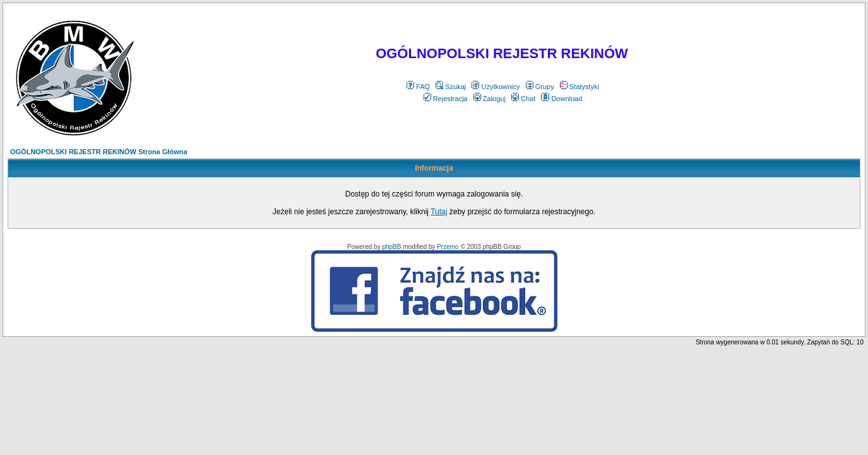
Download (562, 99)
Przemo (448, 247)
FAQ (418, 87)
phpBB (391, 247)
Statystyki (580, 87)
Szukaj (451, 87)
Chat (523, 99)
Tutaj (439, 212)
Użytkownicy (496, 87)
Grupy (540, 87)
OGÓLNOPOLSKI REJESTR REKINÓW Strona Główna (99, 152)
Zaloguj (490, 99)
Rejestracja (446, 99)
